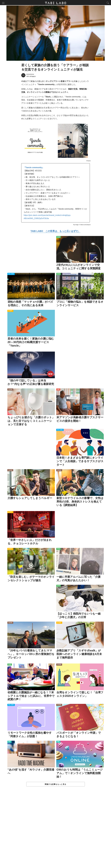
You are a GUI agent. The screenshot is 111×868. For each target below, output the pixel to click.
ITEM (9, 742)
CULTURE (10, 353)
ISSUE (59, 238)
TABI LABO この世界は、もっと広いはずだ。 (55, 231)
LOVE (58, 390)
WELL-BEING (11, 274)
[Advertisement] (56, 830)
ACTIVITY (10, 311)
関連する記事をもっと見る (55, 785)
